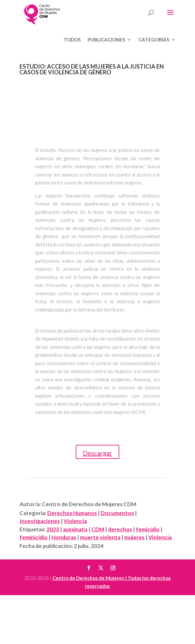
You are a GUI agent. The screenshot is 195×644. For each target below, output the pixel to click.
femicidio (148, 529)
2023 (53, 529)
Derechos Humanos (72, 513)
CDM (98, 529)
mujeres (134, 537)
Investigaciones (40, 521)
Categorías (154, 40)
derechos (120, 529)
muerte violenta (100, 537)
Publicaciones (106, 40)
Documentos (117, 513)
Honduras (64, 537)
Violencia (75, 521)
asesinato (75, 529)
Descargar (97, 453)
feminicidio (34, 537)
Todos (72, 40)
